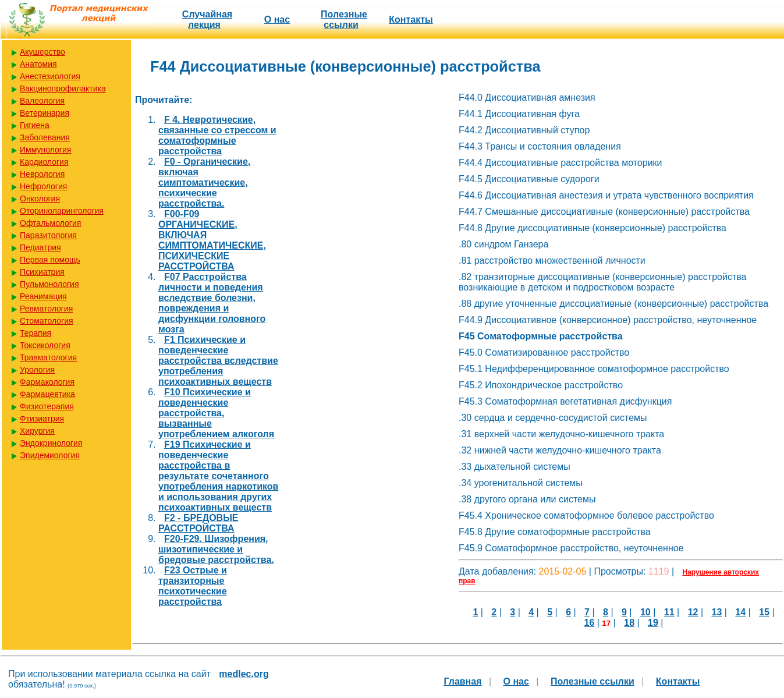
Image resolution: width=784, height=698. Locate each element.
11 (669, 612)
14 (740, 612)
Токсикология (45, 345)
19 (653, 623)
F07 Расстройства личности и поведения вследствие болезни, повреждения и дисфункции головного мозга (212, 303)
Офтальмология (50, 223)
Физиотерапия (47, 406)
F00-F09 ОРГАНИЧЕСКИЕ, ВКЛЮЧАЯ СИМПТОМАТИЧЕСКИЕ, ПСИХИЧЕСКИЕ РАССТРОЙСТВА (212, 240)
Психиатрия (42, 272)
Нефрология (43, 186)
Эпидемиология (50, 455)
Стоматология (47, 321)
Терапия (36, 333)
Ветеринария (45, 113)
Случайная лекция (207, 20)
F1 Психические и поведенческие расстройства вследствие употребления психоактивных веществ (218, 361)
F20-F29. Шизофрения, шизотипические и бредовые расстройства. (216, 549)
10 (645, 612)
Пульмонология (49, 284)
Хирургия (37, 431)
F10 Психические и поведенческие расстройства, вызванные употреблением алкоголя (216, 413)
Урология (37, 370)
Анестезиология (50, 76)
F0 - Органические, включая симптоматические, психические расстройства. (204, 183)
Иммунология (45, 150)
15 (764, 612)
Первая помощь (50, 260)
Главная (462, 681)
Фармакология (47, 382)
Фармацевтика (47, 394)
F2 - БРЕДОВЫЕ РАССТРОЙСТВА (198, 523)
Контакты (411, 20)
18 (629, 623)
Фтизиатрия (42, 419)
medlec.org (244, 674)
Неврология (42, 174)
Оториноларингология (62, 211)
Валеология (42, 101)
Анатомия (38, 64)
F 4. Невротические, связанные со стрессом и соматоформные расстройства (217, 135)
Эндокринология (51, 443)
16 (590, 623)
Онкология (40, 199)
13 (717, 612)
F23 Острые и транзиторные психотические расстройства (193, 586)
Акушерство (42, 52)
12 (693, 612)
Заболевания (45, 137)
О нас (277, 20)
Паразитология (48, 235)
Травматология (48, 357)
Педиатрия (40, 247)
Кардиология (44, 162)
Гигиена (35, 125)
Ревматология (46, 309)
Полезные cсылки (344, 20)
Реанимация (43, 296)
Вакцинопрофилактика (63, 88)
